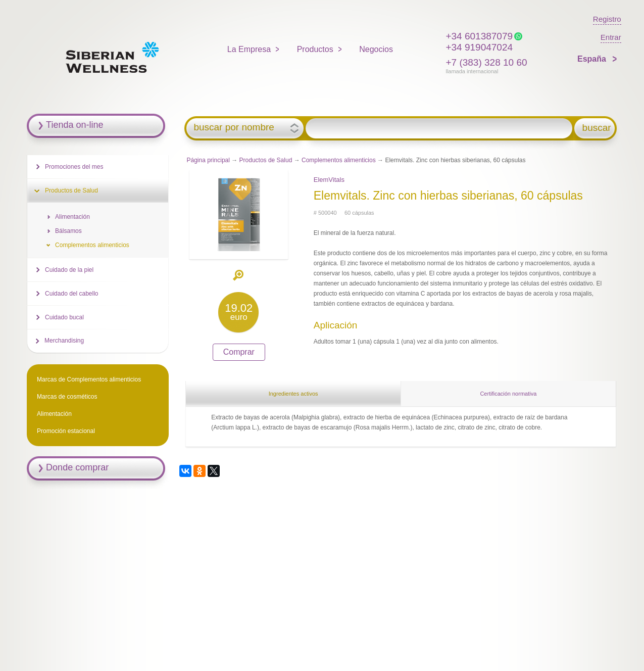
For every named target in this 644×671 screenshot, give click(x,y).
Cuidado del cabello (71, 294)
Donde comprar (77, 467)
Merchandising (64, 341)
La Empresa (249, 49)
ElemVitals (329, 180)
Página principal (208, 160)
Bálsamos (68, 231)
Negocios (376, 49)
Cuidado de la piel (69, 270)
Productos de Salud (266, 160)
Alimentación (72, 217)
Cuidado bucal (64, 317)
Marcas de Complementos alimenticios (89, 379)
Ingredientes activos (293, 394)
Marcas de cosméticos (67, 397)
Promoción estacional (66, 431)
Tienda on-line (75, 125)
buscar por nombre (234, 127)
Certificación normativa (508, 394)
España (593, 59)
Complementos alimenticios (339, 160)
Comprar (239, 352)
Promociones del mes (74, 167)
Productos (315, 49)
